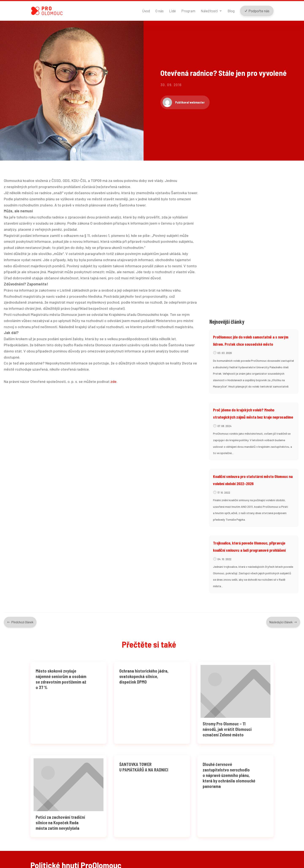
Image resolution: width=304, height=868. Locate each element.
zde (113, 395)
